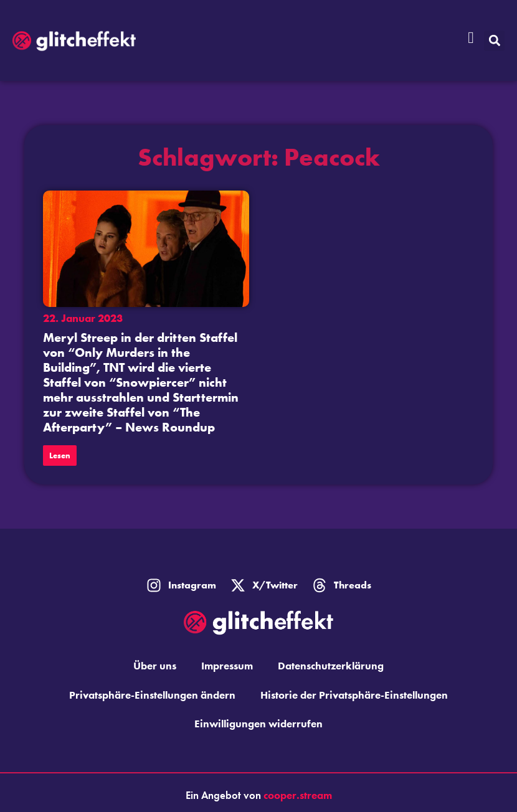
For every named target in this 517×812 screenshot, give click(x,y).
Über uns (155, 666)
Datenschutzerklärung (331, 666)
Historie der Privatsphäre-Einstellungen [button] (354, 695)
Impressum (227, 666)
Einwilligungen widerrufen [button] (258, 724)
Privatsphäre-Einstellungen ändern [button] (152, 695)
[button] (494, 41)
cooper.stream (298, 795)
